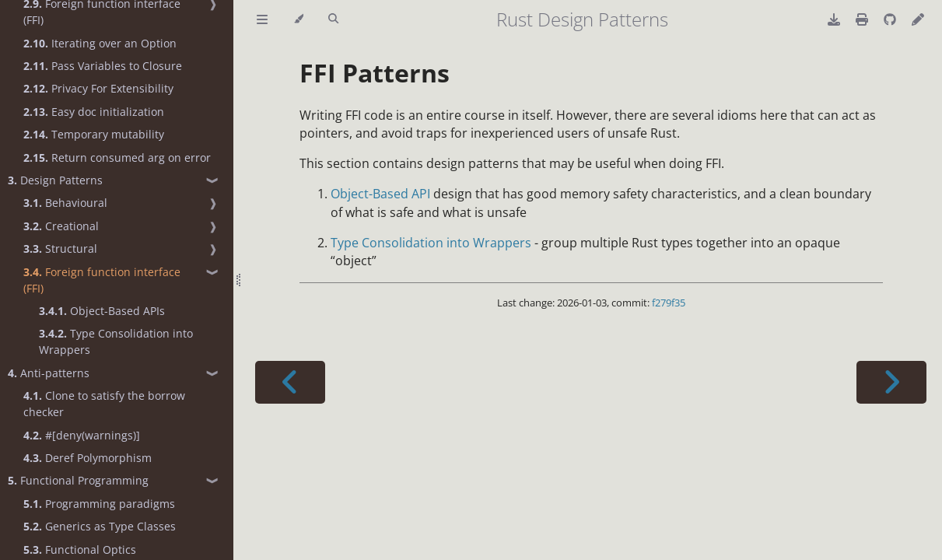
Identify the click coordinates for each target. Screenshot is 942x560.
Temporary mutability (94, 134)
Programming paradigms (99, 504)
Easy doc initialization (94, 112)
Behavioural (65, 203)
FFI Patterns (375, 73)
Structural (60, 248)
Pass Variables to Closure (103, 66)
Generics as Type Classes (100, 526)
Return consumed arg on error (117, 157)
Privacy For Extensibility (98, 88)
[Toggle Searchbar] (333, 19)
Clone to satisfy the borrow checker (104, 404)
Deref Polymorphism (88, 458)
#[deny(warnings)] (82, 435)
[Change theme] (298, 19)
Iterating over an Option (100, 43)
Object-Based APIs (102, 311)
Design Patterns (55, 180)
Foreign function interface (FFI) (102, 280)
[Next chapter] (891, 382)
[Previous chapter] (290, 382)
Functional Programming (78, 480)
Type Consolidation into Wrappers (116, 341)
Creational (61, 226)
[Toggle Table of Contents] (262, 19)
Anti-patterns (49, 373)
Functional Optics (80, 549)
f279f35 (669, 303)
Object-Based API (380, 194)
